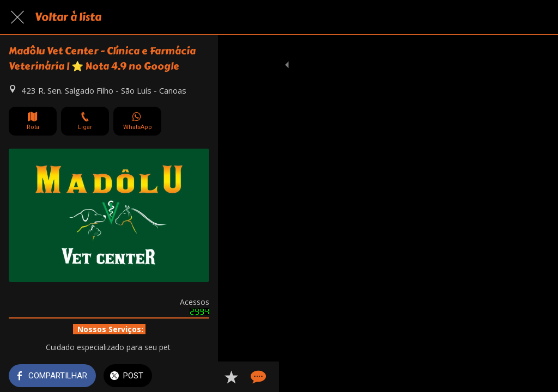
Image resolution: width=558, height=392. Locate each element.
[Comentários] (536, 377)
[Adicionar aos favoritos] (510, 377)
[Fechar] (17, 17)
